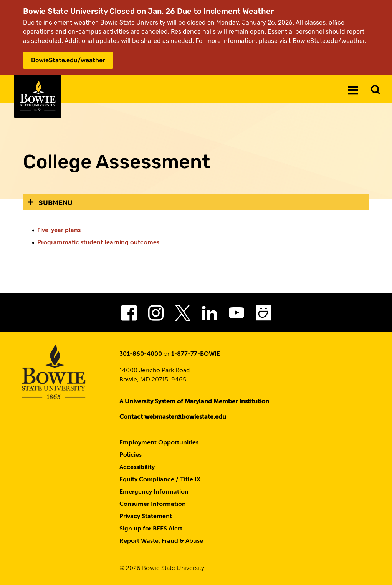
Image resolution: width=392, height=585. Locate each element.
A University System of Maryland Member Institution (194, 402)
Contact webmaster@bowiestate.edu (173, 417)
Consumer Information (153, 504)
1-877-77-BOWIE (196, 354)
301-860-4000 (141, 354)
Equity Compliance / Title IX (160, 480)
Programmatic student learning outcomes (98, 243)
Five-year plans (59, 230)
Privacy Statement (146, 517)
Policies (131, 455)
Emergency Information (154, 492)
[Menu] (353, 90)
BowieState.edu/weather (68, 60)
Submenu (55, 203)
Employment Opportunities (159, 443)
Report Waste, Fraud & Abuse (161, 541)
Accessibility (137, 467)
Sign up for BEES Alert (151, 529)
